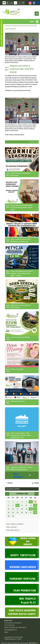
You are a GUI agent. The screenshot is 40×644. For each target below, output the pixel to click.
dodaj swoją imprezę (13, 530)
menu (32, 21)
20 (31, 509)
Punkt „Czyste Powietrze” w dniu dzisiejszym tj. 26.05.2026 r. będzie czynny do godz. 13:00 (21, 435)
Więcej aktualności (18, 475)
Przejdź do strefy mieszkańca (2, 33)
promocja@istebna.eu (11, 630)
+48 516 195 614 (22, 627)
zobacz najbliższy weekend (15, 524)
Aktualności (9, 26)
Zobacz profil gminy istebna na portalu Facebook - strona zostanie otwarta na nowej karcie (34, 3)
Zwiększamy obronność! (18, 401)
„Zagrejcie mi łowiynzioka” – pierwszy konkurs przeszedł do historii (22, 468)
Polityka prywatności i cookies (13, 639)
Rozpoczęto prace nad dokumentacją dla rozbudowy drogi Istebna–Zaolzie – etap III (22, 207)
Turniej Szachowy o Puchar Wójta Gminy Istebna (20, 174)
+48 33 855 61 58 (13, 627)
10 (17, 505)
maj (7, 494)
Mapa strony (11, 3)
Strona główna (4, 3)
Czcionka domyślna (15, 3)
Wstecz (10, 483)
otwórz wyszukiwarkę (37, 14)
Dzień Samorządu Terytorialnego (20, 337)
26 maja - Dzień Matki (17, 369)
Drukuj (37, 483)
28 (35, 512)
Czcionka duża (23, 3)
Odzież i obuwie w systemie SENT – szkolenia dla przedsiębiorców (21, 240)
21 (35, 509)
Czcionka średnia (19, 3)
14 (35, 505)
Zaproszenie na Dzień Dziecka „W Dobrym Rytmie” (21, 306)
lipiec (37, 494)
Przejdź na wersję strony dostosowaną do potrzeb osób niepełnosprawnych (8, 3)
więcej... (7, 632)
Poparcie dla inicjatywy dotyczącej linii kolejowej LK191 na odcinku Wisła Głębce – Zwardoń (22, 273)
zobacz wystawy (12, 527)
